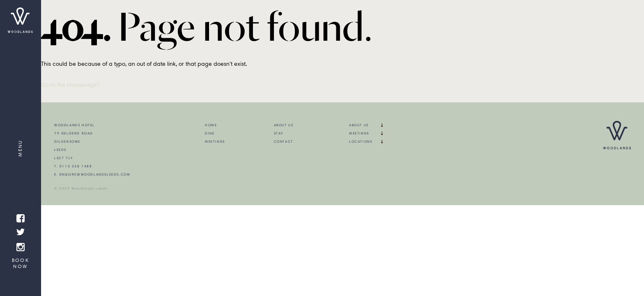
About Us (284, 125)
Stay (279, 133)
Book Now (21, 263)
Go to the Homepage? (70, 85)
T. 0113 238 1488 (73, 166)
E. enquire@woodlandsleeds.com (92, 174)
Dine (210, 133)
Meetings (215, 141)
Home (211, 125)
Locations (361, 141)
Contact (284, 141)
